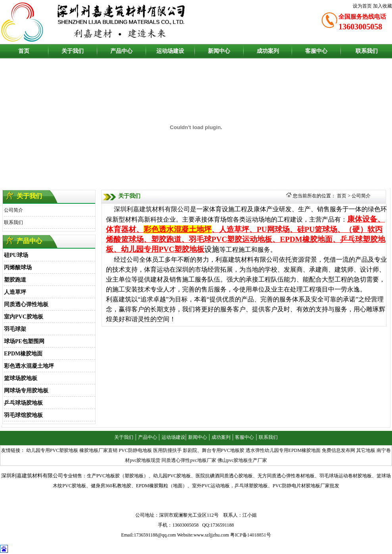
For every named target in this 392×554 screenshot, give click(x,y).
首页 (24, 51)
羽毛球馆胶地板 (23, 415)
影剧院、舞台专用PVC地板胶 (214, 450)
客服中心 (316, 51)
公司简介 (13, 210)
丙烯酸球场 (18, 267)
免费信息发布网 (338, 450)
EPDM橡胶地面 (23, 354)
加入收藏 (382, 6)
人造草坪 (15, 292)
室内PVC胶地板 (24, 317)
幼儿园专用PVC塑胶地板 (52, 450)
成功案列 (268, 51)
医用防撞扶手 (167, 450)
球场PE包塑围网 (24, 341)
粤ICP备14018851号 (251, 535)
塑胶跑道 (15, 280)
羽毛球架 (15, 329)
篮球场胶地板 (21, 378)
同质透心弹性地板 (26, 304)
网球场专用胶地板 (26, 391)
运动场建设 (170, 51)
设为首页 (362, 6)
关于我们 (73, 51)
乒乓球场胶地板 (23, 403)
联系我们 (367, 51)
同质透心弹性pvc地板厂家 (189, 460)
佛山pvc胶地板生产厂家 (242, 460)
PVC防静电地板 (135, 450)
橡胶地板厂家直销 (98, 450)
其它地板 (366, 450)
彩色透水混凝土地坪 (29, 366)
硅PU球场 (16, 255)
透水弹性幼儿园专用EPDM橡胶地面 (283, 450)
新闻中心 (219, 51)
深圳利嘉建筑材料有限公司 (152, 209)
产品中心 (121, 51)
